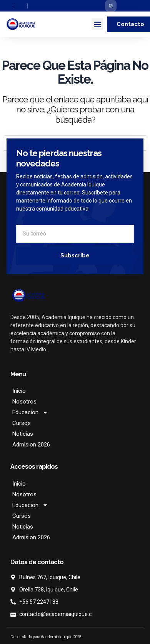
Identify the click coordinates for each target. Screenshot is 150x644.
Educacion (30, 412)
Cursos (22, 423)
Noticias (23, 434)
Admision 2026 (31, 445)
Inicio (19, 391)
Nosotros (24, 402)
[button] (97, 24)
